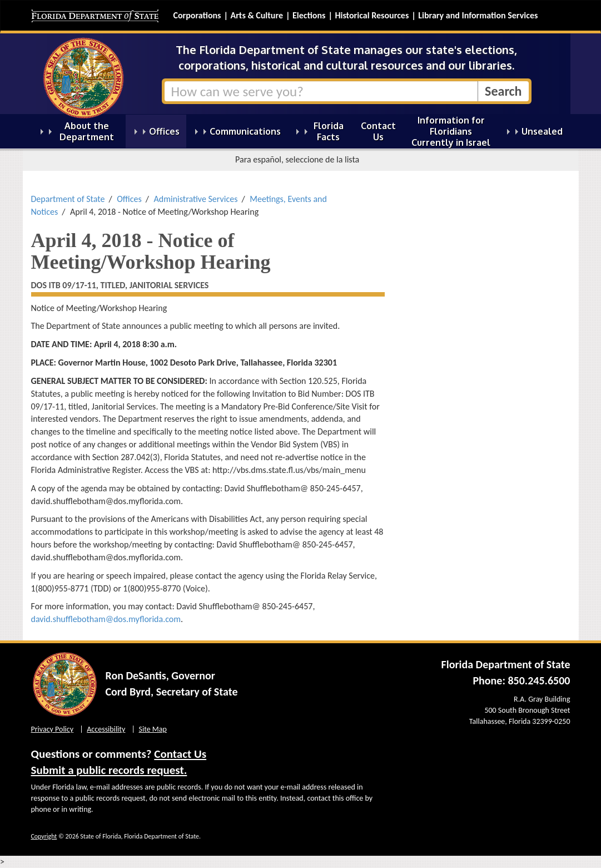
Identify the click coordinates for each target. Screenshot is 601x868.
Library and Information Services (478, 15)
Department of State (68, 199)
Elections (309, 15)
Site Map (153, 729)
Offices (129, 199)
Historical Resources (372, 15)
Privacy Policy (53, 729)
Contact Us (180, 754)
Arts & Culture (257, 15)
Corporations (197, 15)
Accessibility (106, 729)
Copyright (44, 836)
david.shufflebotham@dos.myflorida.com (106, 619)
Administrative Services (196, 199)
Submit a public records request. (109, 770)
